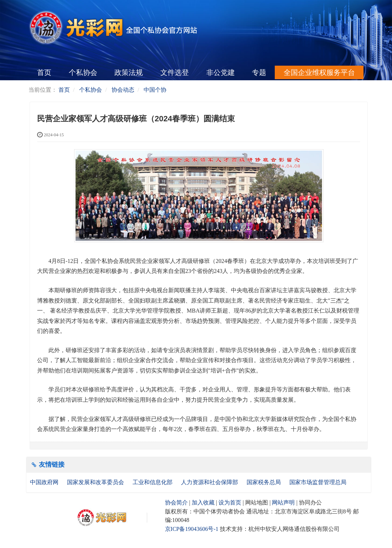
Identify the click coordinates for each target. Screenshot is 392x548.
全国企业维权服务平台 (319, 72)
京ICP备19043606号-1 (192, 529)
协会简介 (176, 503)
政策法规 (129, 72)
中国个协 (155, 90)
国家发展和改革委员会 (96, 482)
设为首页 (230, 503)
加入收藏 (203, 503)
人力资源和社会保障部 (210, 482)
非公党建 (221, 72)
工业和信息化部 (153, 482)
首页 (44, 72)
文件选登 (175, 72)
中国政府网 (45, 482)
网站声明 (283, 503)
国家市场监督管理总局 (318, 482)
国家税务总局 (264, 482)
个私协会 (83, 72)
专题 (259, 72)
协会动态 (123, 90)
